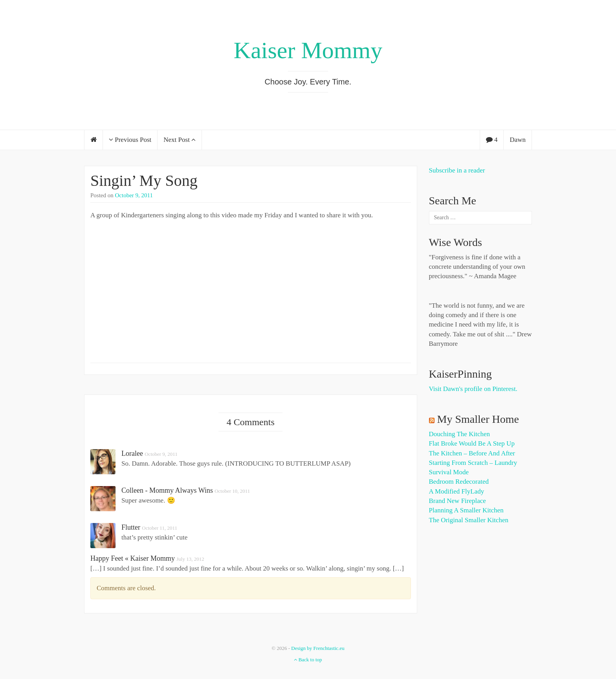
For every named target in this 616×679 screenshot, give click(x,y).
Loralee (132, 453)
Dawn (518, 140)
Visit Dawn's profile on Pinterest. (473, 389)
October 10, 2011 (232, 491)
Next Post (180, 140)
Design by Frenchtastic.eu (318, 648)
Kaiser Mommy (308, 50)
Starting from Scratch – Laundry (473, 463)
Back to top (308, 660)
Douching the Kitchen (459, 434)
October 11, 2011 (159, 528)
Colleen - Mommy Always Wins (167, 490)
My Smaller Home (478, 419)
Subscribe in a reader (457, 170)
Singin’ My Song (144, 181)
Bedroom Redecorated (459, 482)
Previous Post (130, 140)
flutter (131, 527)
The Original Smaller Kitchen (469, 520)
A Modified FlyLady (457, 491)
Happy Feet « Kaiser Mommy (133, 558)
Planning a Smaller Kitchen (466, 510)
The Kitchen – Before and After (472, 453)
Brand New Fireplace (457, 501)
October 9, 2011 (134, 195)
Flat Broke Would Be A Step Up (472, 443)
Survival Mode (449, 472)
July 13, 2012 (190, 559)
